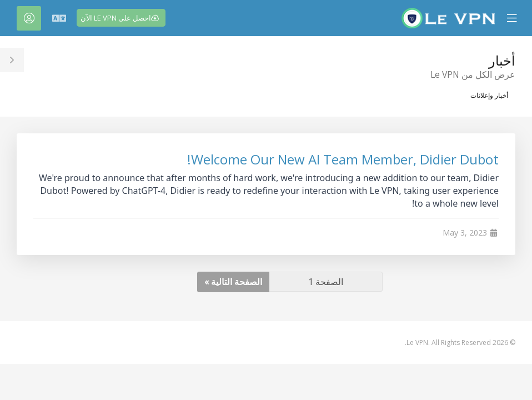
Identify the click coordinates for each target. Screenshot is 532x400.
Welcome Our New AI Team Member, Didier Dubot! (343, 159)
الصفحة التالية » (233, 282)
